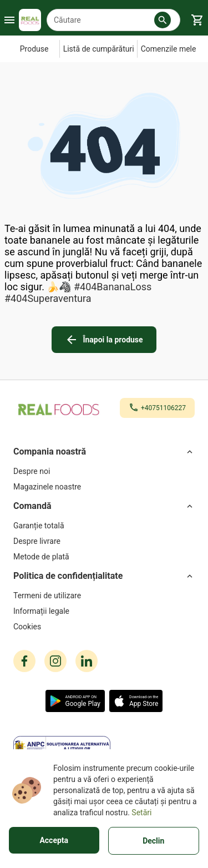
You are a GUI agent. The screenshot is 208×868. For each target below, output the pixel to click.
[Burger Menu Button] (9, 20)
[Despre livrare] (104, 541)
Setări (141, 813)
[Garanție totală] (104, 526)
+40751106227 (163, 408)
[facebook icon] (24, 661)
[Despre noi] (104, 471)
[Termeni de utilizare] (104, 596)
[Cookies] (104, 627)
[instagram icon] (55, 661)
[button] (163, 20)
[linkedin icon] (87, 661)
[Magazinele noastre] (104, 487)
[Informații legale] (104, 611)
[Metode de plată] (104, 557)
